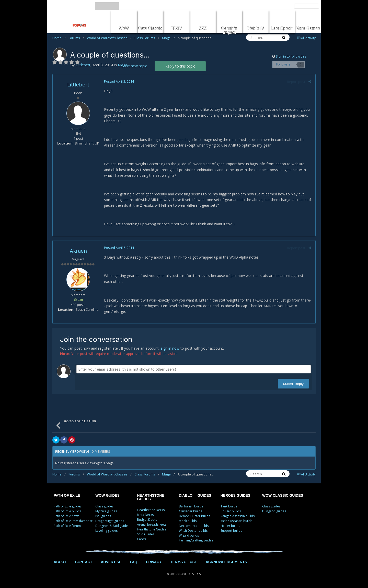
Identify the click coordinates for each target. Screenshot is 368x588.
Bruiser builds (231, 511)
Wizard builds (189, 535)
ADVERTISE (111, 562)
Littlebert (78, 85)
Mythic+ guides (106, 511)
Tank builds (229, 506)
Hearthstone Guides (152, 529)
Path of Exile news (66, 516)
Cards (141, 539)
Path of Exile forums (68, 526)
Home (59, 38)
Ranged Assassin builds (238, 516)
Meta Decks (145, 515)
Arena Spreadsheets (152, 524)
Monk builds (188, 521)
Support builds (231, 531)
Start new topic (134, 66)
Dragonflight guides (110, 521)
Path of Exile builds (67, 511)
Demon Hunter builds (194, 516)
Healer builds (230, 526)
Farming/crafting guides (196, 540)
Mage (168, 38)
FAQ (134, 562)
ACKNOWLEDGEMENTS (226, 562)
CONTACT (84, 562)
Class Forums (147, 38)
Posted (119, 81)
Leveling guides (106, 531)
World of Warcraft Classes (109, 38)
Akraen (78, 251)
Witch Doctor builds (193, 531)
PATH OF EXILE (67, 495)
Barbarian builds (191, 506)
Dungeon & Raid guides (112, 526)
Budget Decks (147, 520)
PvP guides (103, 516)
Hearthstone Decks (151, 510)
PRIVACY (154, 562)
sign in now (170, 348)
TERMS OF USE (184, 562)
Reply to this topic (180, 66)
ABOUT (60, 562)
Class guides (104, 506)
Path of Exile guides (68, 506)
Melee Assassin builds (236, 521)
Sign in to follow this (291, 56)
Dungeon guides (274, 511)
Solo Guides (146, 534)
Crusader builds (191, 511)
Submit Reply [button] (293, 384)
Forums (76, 38)
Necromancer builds (194, 526)
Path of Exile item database (73, 521)
